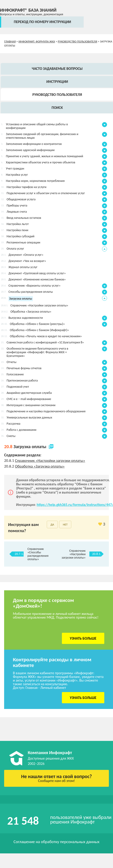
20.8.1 (10, 461)
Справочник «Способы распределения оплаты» (38, 554)
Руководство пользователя (77, 41)
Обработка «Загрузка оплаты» (40, 466)
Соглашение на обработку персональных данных (56, 842)
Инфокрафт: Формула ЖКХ (37, 41)
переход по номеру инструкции (42, 22)
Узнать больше (83, 638)
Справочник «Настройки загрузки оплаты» (50, 461)
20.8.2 (10, 466)
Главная (10, 41)
